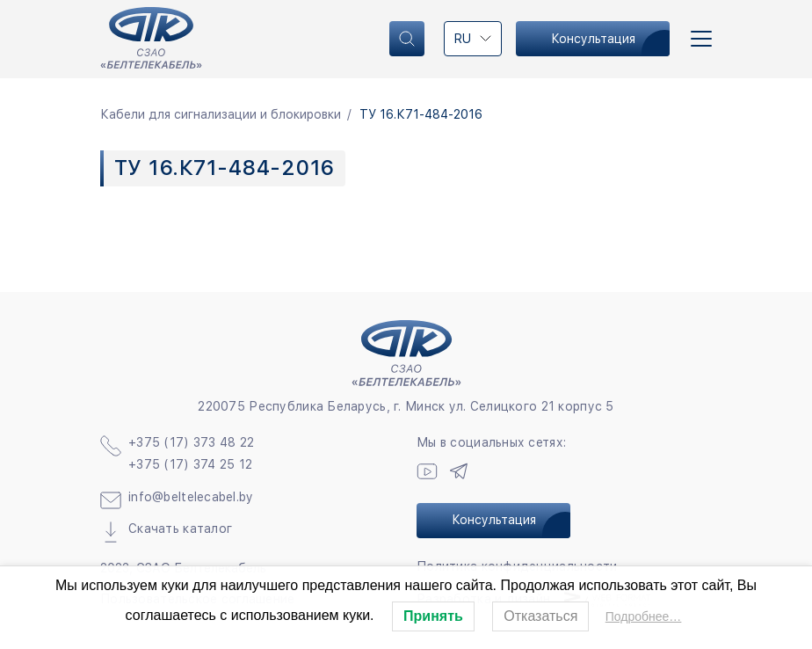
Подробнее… (644, 616)
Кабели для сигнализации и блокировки (221, 114)
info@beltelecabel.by (191, 497)
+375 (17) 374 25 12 (190, 464)
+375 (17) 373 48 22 (191, 442)
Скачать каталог (180, 529)
